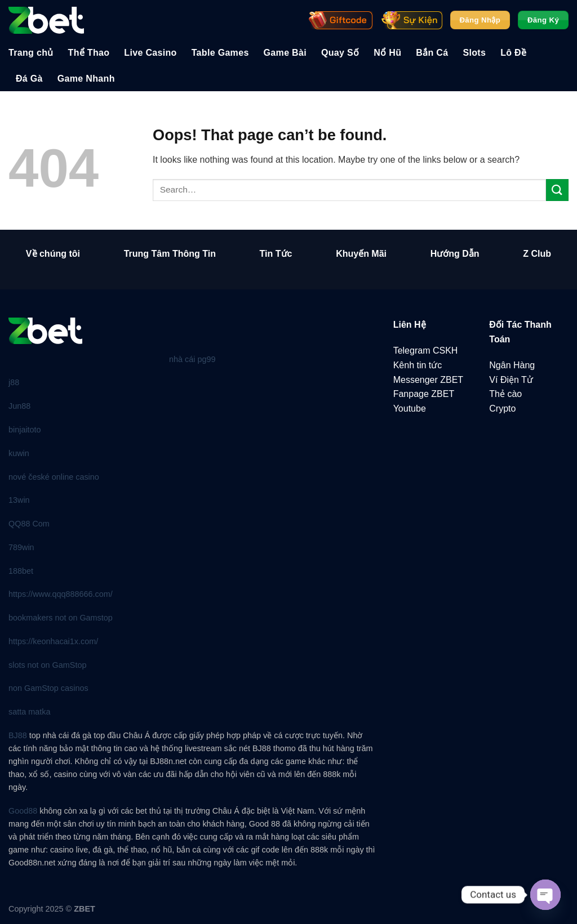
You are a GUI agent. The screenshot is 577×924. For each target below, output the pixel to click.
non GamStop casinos (48, 688)
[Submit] (557, 190)
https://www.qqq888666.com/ (61, 594)
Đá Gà (29, 79)
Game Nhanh (86, 79)
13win (19, 500)
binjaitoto (25, 430)
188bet (21, 571)
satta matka (29, 712)
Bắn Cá (432, 53)
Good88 (23, 811)
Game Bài (285, 53)
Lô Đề (513, 53)
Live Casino (150, 53)
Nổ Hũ (387, 53)
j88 (14, 382)
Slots (474, 53)
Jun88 (19, 406)
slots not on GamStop (47, 665)
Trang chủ (31, 53)
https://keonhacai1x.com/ (53, 641)
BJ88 (18, 735)
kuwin (19, 453)
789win (21, 547)
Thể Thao (89, 53)
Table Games (220, 53)
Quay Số (340, 53)
